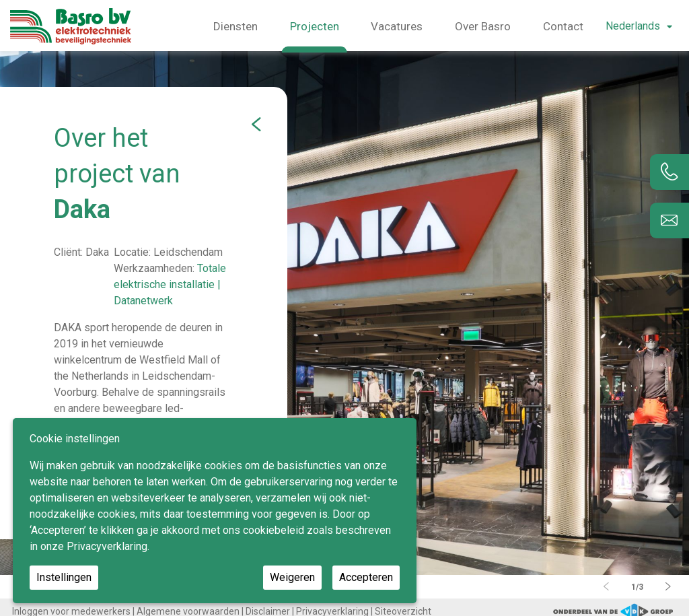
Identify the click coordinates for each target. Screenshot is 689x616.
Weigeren (292, 577)
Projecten (315, 26)
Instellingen (64, 577)
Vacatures (397, 26)
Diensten (235, 26)
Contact (563, 26)
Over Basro (483, 26)
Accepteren (366, 577)
